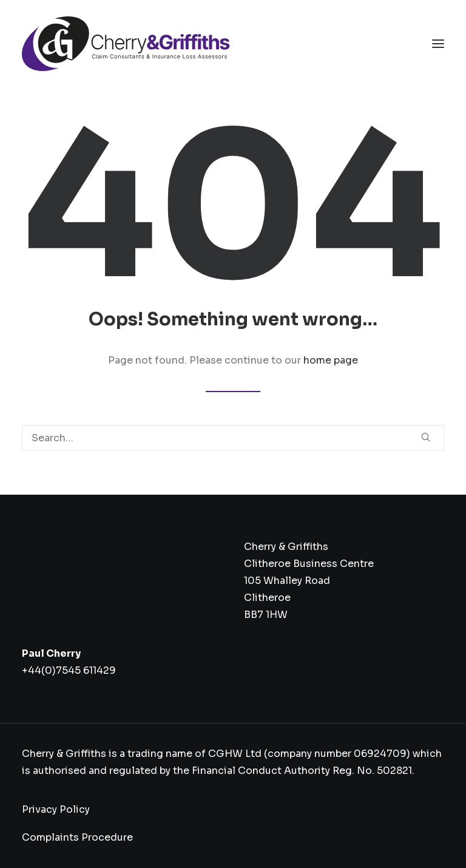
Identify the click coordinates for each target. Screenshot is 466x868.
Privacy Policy (56, 809)
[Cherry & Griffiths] (126, 44)
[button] (438, 44)
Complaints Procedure (77, 837)
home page (331, 360)
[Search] (233, 438)
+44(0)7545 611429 (69, 670)
